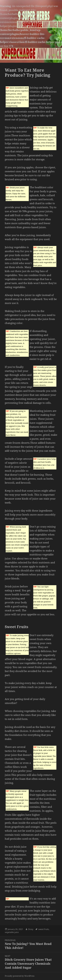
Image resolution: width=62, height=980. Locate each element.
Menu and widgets (54, 59)
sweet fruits (44, 929)
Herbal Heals (16, 55)
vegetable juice (12, 932)
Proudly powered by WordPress (20, 976)
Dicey (31, 929)
